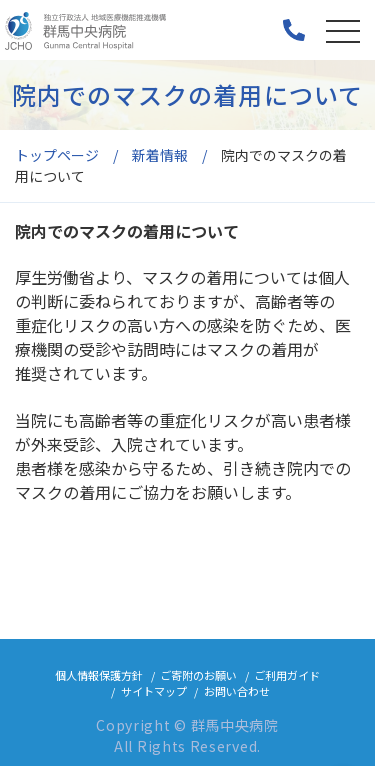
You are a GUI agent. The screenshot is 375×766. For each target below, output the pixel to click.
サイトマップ (154, 691)
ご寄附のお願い (198, 675)
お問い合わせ (237, 691)
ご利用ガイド (287, 675)
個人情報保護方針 (99, 675)
